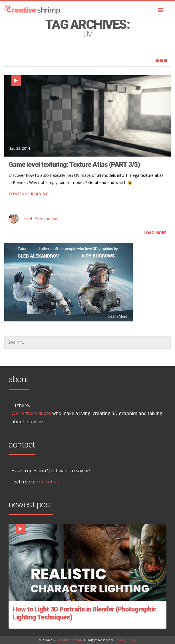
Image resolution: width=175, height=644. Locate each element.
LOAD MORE (155, 233)
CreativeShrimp (70, 640)
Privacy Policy (125, 640)
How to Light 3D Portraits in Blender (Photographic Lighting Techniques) (85, 613)
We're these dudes (31, 413)
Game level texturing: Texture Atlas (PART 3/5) (74, 165)
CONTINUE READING (29, 194)
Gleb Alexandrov (41, 218)
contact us (48, 482)
